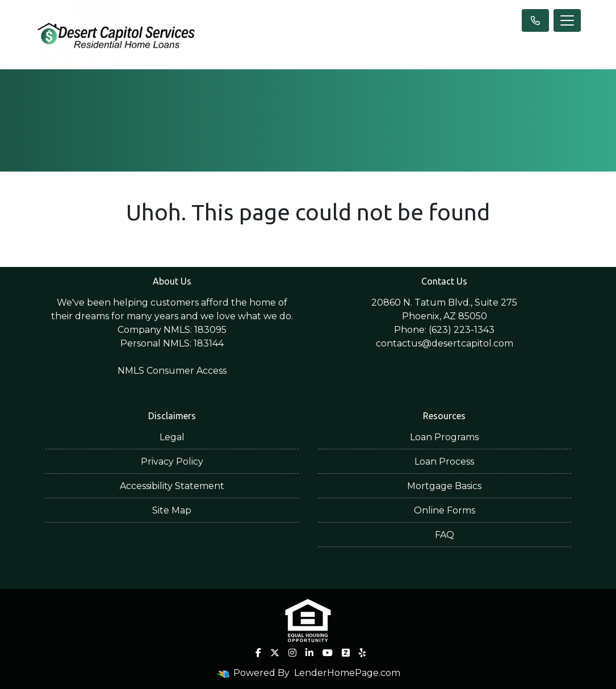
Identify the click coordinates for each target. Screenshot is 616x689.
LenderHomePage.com (347, 673)
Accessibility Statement (172, 486)
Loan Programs (444, 437)
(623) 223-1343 (462, 330)
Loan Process (444, 462)
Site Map (172, 510)
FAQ (445, 535)
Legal (172, 437)
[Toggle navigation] (567, 20)
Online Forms (445, 510)
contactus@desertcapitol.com (445, 343)
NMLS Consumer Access (172, 371)
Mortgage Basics (444, 486)
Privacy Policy (172, 462)
